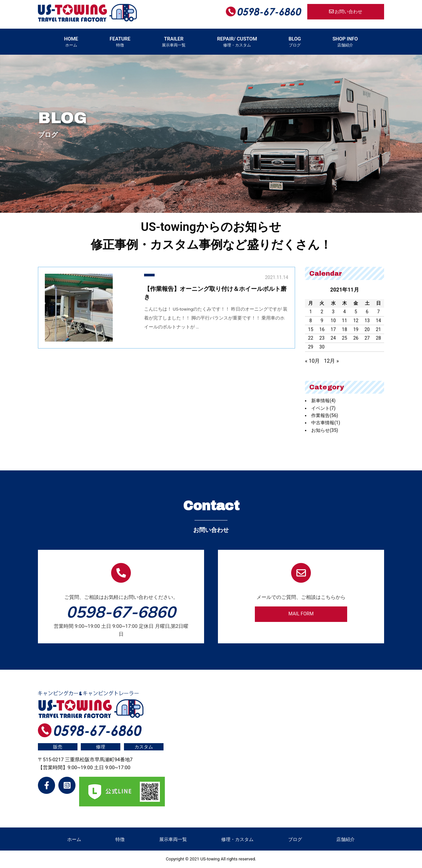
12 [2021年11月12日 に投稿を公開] (356, 321)
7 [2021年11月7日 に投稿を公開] (378, 312)
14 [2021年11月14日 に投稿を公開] (378, 321)
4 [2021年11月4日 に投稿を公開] (345, 312)
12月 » (331, 361)
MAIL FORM (301, 614)
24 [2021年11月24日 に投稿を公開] (333, 338)
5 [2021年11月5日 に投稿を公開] (356, 312)
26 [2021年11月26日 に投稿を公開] (356, 338)
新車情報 (323, 401)
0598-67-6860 (121, 612)
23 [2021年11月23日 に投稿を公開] (322, 338)
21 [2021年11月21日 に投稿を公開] (378, 329)
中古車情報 (326, 423)
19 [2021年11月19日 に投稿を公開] (356, 329)
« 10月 (312, 361)
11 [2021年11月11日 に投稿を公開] (345, 321)
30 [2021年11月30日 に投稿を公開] (322, 347)
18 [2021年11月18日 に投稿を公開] (345, 329)
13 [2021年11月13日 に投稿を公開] (367, 321)
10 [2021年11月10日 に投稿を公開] (333, 321)
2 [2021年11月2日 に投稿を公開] (322, 312)
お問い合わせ (346, 12)
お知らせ (325, 430)
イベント (323, 408)
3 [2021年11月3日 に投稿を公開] (333, 312)
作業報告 (325, 415)
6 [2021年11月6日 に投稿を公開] (367, 312)
